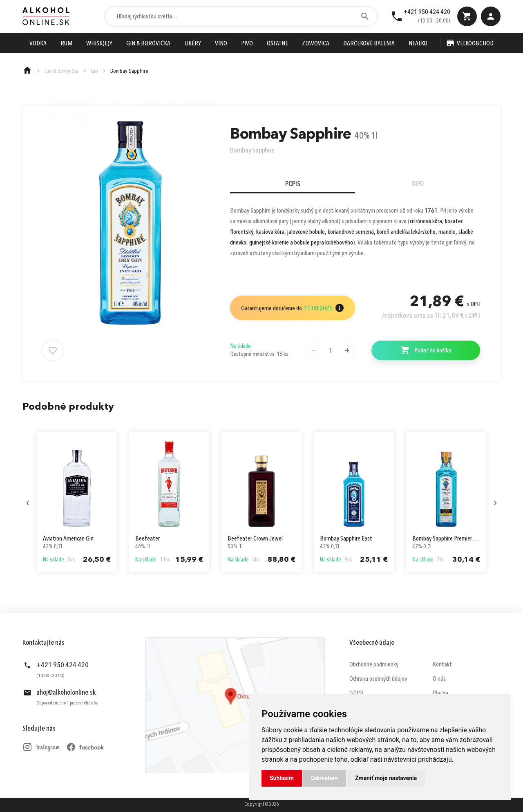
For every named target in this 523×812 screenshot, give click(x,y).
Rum (66, 44)
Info (418, 184)
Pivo (247, 44)
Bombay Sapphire (252, 150)
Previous (28, 503)
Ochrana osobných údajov (378, 679)
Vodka (38, 44)
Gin (94, 71)
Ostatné (277, 44)
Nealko (418, 44)
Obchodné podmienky (374, 665)
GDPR (356, 693)
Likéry (193, 44)
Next (495, 503)
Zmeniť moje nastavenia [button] (386, 778)
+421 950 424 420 (427, 12)
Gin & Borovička (148, 44)
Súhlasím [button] (282, 778)
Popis (293, 184)
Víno (221, 44)
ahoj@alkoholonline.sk (66, 693)
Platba (440, 693)
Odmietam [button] (324, 778)
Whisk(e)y (99, 44)
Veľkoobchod (475, 44)
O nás (439, 679)
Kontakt (442, 665)
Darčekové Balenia (369, 44)
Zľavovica (316, 44)
